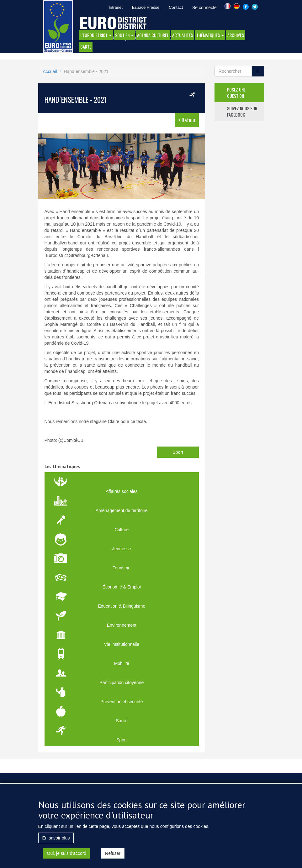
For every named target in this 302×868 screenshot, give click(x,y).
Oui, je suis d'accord (67, 853)
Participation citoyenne (122, 682)
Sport (178, 452)
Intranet (116, 7)
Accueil (50, 71)
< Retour (187, 120)
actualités (183, 35)
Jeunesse (122, 549)
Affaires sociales (122, 491)
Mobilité (122, 663)
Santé (122, 721)
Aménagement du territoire (122, 510)
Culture (122, 530)
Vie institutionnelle (122, 644)
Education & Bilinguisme (122, 606)
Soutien (124, 35)
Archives (236, 35)
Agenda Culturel (153, 35)
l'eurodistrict (96, 35)
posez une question (236, 93)
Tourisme (122, 568)
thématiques (210, 35)
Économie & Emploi (122, 587)
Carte (86, 47)
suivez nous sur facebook (242, 111)
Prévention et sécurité (122, 702)
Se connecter (205, 8)
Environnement (122, 625)
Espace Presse (146, 7)
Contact (176, 7)
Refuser (113, 853)
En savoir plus (56, 838)
